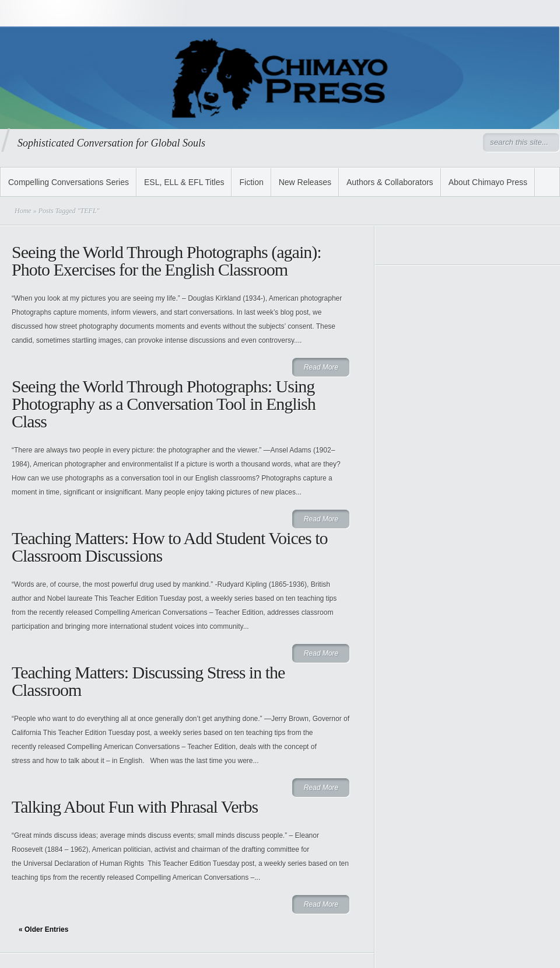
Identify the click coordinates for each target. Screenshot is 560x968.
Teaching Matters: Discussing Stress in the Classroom (148, 681)
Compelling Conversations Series (69, 182)
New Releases (305, 182)
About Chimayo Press (488, 182)
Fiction (251, 182)
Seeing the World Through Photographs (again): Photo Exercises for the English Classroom (167, 261)
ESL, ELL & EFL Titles (184, 182)
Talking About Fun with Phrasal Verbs (135, 807)
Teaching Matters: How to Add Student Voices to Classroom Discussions (170, 547)
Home (23, 211)
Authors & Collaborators (390, 182)
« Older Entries (43, 929)
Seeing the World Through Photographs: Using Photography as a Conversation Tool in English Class (164, 404)
